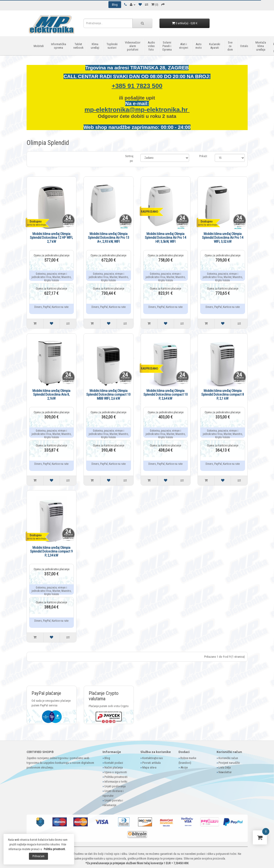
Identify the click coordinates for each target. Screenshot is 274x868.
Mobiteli (39, 46)
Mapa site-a (149, 767)
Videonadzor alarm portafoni (133, 46)
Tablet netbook (78, 46)
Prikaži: (203, 156)
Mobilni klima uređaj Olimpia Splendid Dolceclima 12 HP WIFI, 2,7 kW (51, 238)
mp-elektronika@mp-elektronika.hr (137, 110)
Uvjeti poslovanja (115, 786)
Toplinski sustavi (112, 46)
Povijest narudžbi (229, 763)
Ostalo (244, 46)
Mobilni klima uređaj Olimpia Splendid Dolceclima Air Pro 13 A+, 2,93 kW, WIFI (109, 238)
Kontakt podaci (114, 763)
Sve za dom (230, 46)
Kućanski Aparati (215, 46)
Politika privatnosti (116, 777)
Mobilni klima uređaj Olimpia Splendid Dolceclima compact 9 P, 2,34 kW (51, 551)
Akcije (184, 767)
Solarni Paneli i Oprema (167, 46)
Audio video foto (151, 46)
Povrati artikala (151, 763)
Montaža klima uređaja (261, 46)
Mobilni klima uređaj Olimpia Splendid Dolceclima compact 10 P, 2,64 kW (166, 395)
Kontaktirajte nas (153, 758)
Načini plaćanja (114, 767)
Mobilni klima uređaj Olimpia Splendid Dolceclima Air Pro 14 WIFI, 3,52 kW (223, 238)
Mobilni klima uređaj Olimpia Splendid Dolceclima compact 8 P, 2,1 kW (223, 395)
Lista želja (225, 767)
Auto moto (199, 46)
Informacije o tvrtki (116, 782)
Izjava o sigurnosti (116, 772)
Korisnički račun (228, 758)
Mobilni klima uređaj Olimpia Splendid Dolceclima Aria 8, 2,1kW (51, 395)
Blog (107, 758)
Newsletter (225, 772)
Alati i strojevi (184, 46)
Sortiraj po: (129, 159)
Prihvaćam (38, 856)
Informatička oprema (59, 46)
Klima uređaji (95, 46)
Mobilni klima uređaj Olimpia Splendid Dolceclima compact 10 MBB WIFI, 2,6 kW (108, 395)
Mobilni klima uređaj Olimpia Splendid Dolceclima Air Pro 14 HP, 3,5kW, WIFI (165, 238)
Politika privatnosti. (55, 849)
